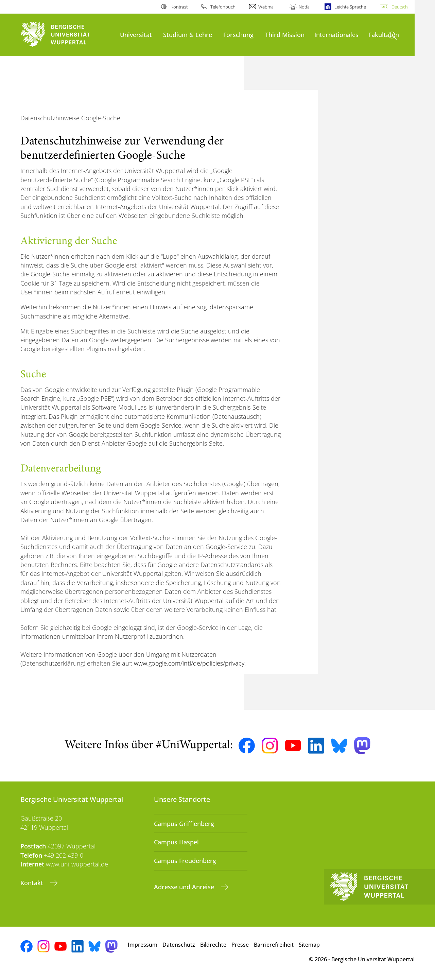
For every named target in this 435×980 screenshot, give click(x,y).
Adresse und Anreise (185, 887)
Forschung (238, 35)
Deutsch (400, 7)
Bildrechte (213, 945)
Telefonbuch (223, 7)
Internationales (336, 35)
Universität (136, 35)
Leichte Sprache (350, 7)
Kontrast (179, 7)
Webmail (267, 7)
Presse (240, 945)
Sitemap (309, 945)
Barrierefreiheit (274, 945)
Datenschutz (179, 945)
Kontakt (33, 883)
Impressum (143, 945)
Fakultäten (384, 35)
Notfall (305, 7)
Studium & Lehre (188, 35)
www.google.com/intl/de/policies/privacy (189, 663)
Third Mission (285, 35)
